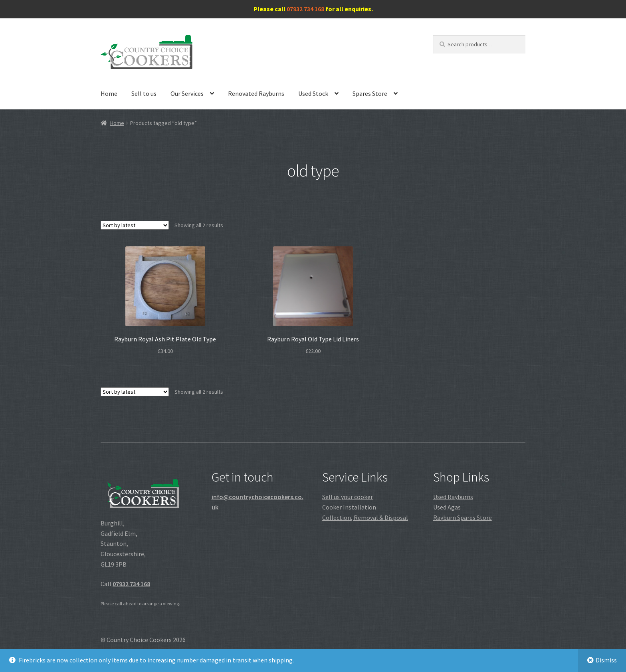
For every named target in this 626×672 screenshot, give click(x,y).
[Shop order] (135, 225)
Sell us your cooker (348, 497)
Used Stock (313, 93)
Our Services (187, 93)
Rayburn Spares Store (463, 517)
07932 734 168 (305, 9)
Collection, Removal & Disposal (365, 517)
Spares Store (370, 93)
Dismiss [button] (606, 660)
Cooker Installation (349, 507)
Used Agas (447, 507)
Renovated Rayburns (256, 93)
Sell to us (144, 93)
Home (109, 93)
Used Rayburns (453, 497)
